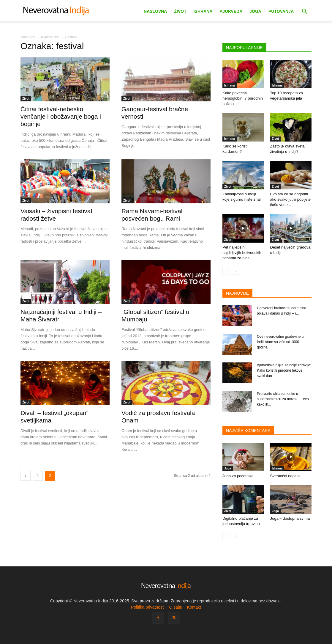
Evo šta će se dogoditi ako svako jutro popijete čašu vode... (291, 199)
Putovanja (281, 11)
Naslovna (155, 11)
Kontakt (194, 607)
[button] (304, 12)
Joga (255, 11)
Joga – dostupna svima (290, 518)
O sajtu (176, 607)
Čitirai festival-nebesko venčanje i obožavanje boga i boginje (61, 116)
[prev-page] (26, 476)
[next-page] (236, 271)
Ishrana (203, 11)
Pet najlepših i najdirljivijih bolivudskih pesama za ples (242, 253)
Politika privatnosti (148, 607)
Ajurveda (231, 11)
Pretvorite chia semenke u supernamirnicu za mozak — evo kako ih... (283, 399)
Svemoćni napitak (286, 476)
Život (180, 11)
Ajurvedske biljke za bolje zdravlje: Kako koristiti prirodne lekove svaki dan (284, 370)
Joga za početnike (238, 476)
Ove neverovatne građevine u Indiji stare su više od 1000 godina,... (280, 342)
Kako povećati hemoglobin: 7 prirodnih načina (243, 98)
